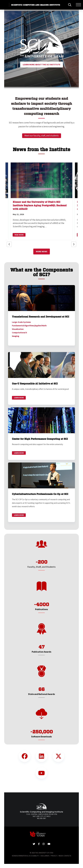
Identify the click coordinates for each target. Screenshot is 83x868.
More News (42, 251)
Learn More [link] (19, 398)
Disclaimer (45, 856)
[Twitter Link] (58, 756)
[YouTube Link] (42, 773)
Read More (19, 235)
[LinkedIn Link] (42, 756)
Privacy (54, 856)
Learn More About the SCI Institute (42, 64)
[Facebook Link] (25, 756)
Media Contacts (65, 856)
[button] (11, 49)
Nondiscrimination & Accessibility (25, 856)
